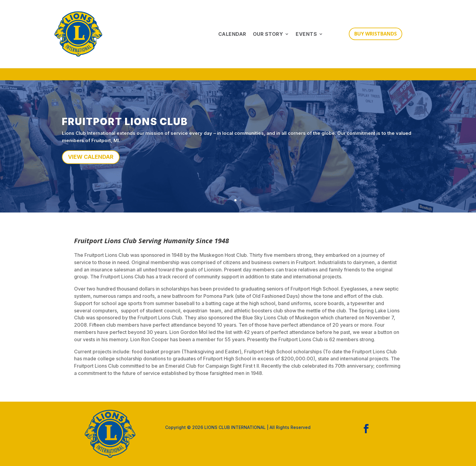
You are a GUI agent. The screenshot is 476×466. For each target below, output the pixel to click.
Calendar (232, 34)
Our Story (268, 34)
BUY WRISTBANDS (376, 34)
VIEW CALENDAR (91, 160)
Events (306, 34)
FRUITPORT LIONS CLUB (125, 125)
